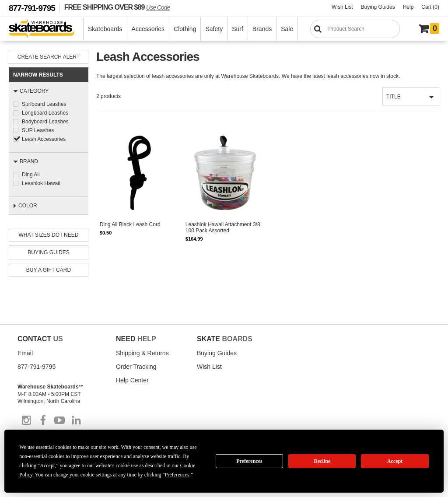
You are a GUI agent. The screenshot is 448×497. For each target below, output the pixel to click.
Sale (287, 29)
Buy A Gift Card (49, 270)
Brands (262, 29)
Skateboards (105, 29)
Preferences (249, 461)
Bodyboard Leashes (45, 122)
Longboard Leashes (45, 113)
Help (408, 7)
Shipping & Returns (142, 353)
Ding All (31, 175)
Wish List (342, 7)
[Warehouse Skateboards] (46, 29)
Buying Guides (378, 7)
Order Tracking (136, 367)
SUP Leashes (38, 130)
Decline (322, 461)
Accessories (148, 29)
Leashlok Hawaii (41, 183)
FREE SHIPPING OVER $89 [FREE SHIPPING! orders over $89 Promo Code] (117, 7)
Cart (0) (430, 7)
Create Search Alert (49, 57)
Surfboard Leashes (44, 104)
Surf (238, 29)
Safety (214, 29)
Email (25, 353)
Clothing (185, 29)
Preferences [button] (177, 475)
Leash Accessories (44, 139)
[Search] (355, 29)
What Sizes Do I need (49, 235)
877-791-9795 (32, 8)
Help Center (132, 380)
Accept (395, 461)
